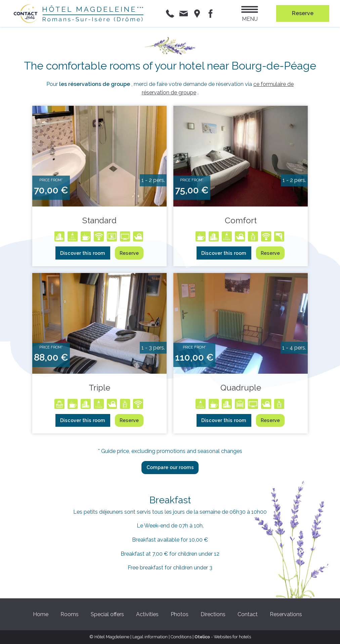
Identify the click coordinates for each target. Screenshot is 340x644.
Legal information (150, 637)
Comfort (241, 220)
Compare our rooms (170, 467)
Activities (147, 614)
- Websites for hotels (223, 637)
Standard (99, 220)
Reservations (286, 614)
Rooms (70, 614)
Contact (248, 614)
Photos (180, 614)
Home (41, 614)
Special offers (107, 614)
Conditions (181, 637)
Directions (213, 614)
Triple (99, 388)
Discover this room (83, 253)
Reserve (129, 253)
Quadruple (241, 388)
